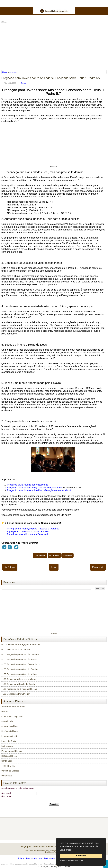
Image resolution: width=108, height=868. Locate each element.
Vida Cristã (7, 776)
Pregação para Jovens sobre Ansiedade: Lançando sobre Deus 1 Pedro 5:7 (51, 78)
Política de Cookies (54, 858)
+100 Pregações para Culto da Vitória (19, 674)
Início (54, 567)
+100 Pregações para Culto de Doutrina (20, 654)
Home (5, 72)
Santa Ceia (7, 761)
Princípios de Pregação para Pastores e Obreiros (33, 529)
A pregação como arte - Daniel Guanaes (28, 531)
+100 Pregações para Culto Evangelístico (21, 664)
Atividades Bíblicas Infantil (14, 706)
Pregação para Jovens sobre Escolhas (27, 485)
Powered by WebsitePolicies (71, 861)
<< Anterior (10, 567)
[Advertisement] (54, 45)
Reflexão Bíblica (9, 756)
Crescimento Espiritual (12, 716)
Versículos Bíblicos (10, 771)
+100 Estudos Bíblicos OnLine (16, 649)
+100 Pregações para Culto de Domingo (20, 669)
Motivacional (7, 746)
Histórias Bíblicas (9, 731)
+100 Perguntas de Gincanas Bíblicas (19, 689)
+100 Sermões (40, 555)
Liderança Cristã (9, 736)
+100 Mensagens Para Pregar (16, 694)
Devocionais (7, 721)
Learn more (66, 850)
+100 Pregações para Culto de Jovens (19, 659)
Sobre (21, 858)
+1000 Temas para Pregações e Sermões (21, 644)
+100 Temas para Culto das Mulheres (19, 679)
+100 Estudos (54, 555)
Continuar (81, 856)
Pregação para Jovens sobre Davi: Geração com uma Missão (40, 490)
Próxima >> (98, 567)
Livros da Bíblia (9, 741)
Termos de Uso (34, 858)
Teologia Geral (8, 766)
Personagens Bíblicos (12, 751)
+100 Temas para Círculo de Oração (18, 684)
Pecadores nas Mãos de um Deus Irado (28, 534)
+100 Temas (67, 555)
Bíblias (5, 711)
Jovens (12, 72)
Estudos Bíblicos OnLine (52, 847)
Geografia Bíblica (9, 726)
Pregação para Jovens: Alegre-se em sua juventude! (35, 488)
